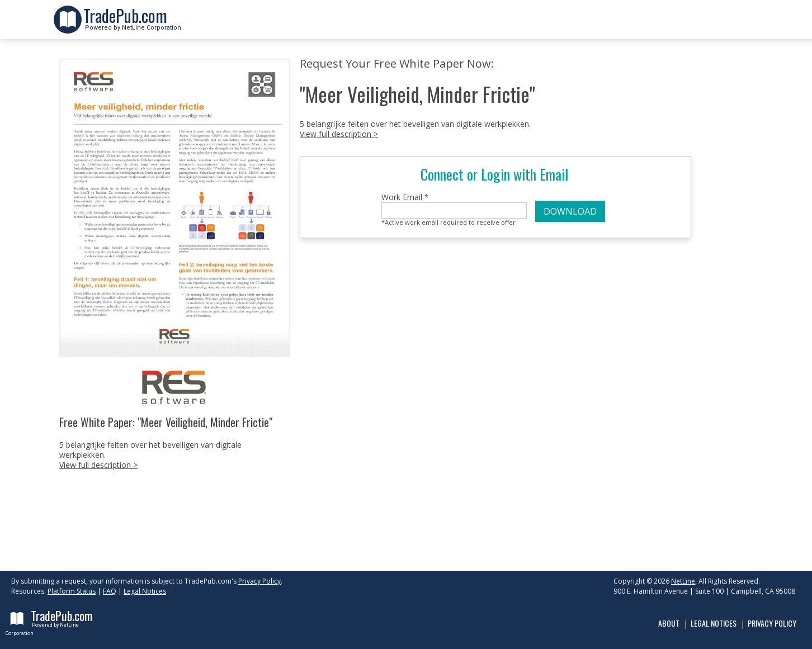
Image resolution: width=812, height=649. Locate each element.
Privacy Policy (259, 581)
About (669, 623)
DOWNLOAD (570, 211)
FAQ (110, 591)
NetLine (683, 581)
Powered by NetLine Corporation (132, 24)
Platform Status (72, 591)
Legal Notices (145, 591)
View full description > (98, 465)
